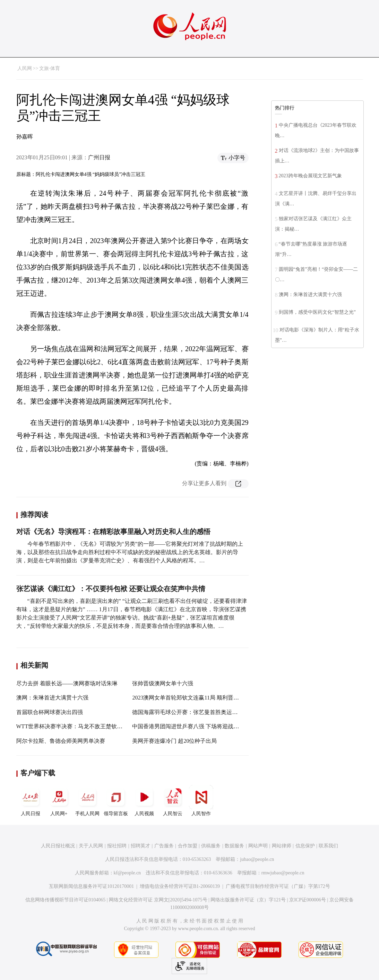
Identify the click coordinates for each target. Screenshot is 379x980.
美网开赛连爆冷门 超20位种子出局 (174, 741)
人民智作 (201, 801)
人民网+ (59, 801)
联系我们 (328, 846)
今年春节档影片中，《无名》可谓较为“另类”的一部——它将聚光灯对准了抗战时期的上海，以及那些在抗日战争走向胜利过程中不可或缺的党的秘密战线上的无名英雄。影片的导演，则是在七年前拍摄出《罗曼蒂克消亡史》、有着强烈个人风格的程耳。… (130, 552)
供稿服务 (211, 846)
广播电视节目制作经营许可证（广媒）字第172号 (278, 886)
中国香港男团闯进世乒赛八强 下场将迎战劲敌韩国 (194, 726)
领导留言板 (116, 801)
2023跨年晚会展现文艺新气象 (310, 176)
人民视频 (144, 801)
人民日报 (31, 801)
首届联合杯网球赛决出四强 (50, 712)
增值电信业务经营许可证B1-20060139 (180, 886)
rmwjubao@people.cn (283, 873)
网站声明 (258, 846)
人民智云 (173, 801)
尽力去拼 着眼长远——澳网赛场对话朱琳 (67, 683)
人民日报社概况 (58, 846)
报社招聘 (117, 846)
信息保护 (305, 846)
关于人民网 (91, 846)
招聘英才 (140, 846)
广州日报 (99, 157)
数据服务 (234, 846)
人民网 (25, 68)
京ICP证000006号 (308, 900)
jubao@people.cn (257, 859)
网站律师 (282, 846)
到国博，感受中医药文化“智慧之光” (317, 312)
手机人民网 (87, 801)
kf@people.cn (127, 873)
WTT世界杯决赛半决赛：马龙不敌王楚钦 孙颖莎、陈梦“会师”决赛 (98, 726)
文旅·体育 (50, 68)
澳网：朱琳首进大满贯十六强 (52, 698)
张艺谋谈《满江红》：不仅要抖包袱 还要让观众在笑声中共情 (111, 589)
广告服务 (164, 846)
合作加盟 (188, 846)
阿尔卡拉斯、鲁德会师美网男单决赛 (61, 741)
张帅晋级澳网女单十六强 (163, 683)
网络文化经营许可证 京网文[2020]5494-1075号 (158, 900)
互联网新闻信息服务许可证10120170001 (91, 886)
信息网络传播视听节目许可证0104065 (65, 900)
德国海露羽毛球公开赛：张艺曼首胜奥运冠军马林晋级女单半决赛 (213, 712)
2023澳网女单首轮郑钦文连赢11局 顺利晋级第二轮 (194, 698)
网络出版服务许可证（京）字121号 (248, 900)
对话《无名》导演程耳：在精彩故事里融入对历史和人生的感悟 (113, 532)
